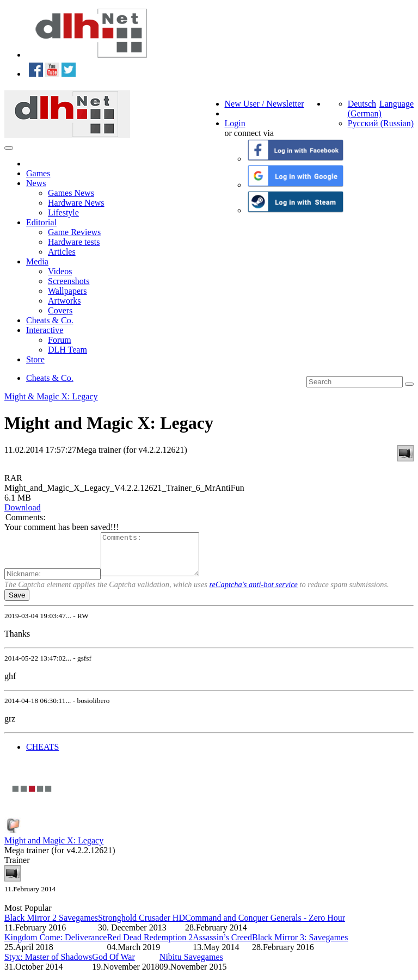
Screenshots (69, 281)
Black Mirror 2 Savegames (51, 926)
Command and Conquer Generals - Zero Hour (265, 926)
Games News (71, 193)
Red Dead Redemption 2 (150, 945)
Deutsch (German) (365, 109)
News (36, 183)
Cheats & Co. (50, 320)
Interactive (45, 330)
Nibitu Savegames (191, 965)
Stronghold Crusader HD (142, 926)
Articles (62, 252)
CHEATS (42, 755)
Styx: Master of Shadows (48, 965)
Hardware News (76, 203)
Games (38, 173)
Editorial (41, 222)
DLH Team (67, 350)
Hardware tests (74, 242)
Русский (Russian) (381, 123)
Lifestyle (63, 212)
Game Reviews (74, 232)
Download (23, 507)
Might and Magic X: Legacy (54, 849)
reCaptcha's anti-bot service (254, 593)
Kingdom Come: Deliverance (56, 945)
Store (35, 359)
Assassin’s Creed (222, 945)
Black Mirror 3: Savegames (300, 945)
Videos (60, 271)
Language (397, 104)
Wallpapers (67, 291)
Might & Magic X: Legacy (51, 396)
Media (37, 261)
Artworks (64, 301)
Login (235, 123)
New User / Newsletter (265, 104)
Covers (60, 310)
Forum (60, 340)
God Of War (113, 965)
